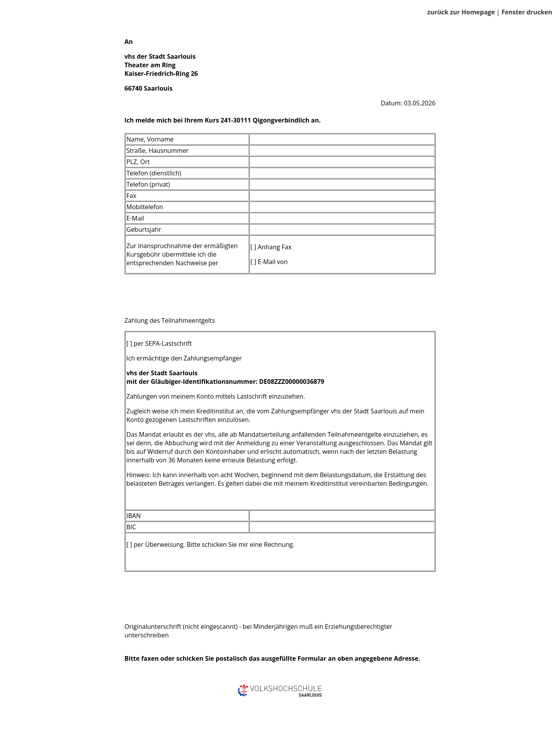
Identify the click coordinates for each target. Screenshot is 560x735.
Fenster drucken (527, 12)
